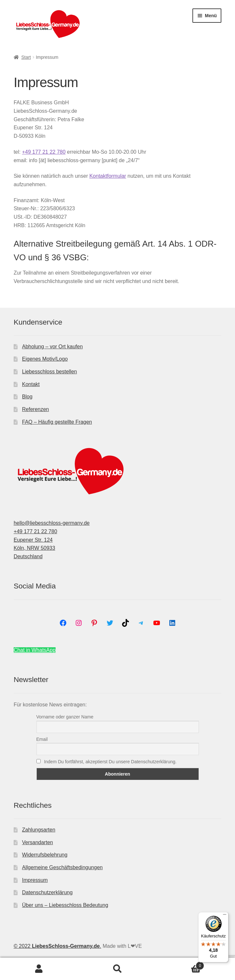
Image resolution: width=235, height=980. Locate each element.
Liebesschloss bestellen (50, 372)
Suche (117, 969)
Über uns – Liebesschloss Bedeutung (65, 905)
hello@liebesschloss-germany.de (52, 523)
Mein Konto (39, 969)
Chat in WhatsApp (35, 650)
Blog (27, 397)
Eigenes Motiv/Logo (45, 359)
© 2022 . (57, 946)
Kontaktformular (108, 176)
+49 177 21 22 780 (44, 152)
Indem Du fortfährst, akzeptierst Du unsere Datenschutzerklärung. (107, 762)
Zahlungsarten (39, 830)
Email (42, 739)
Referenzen (36, 409)
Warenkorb (180, 965)
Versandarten (38, 842)
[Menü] (225, 916)
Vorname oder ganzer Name (65, 717)
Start (26, 57)
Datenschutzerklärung (47, 892)
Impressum (35, 880)
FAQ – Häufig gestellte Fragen (57, 422)
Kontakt (31, 384)
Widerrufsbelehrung (45, 855)
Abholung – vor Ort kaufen (52, 347)
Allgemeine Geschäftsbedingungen (62, 867)
